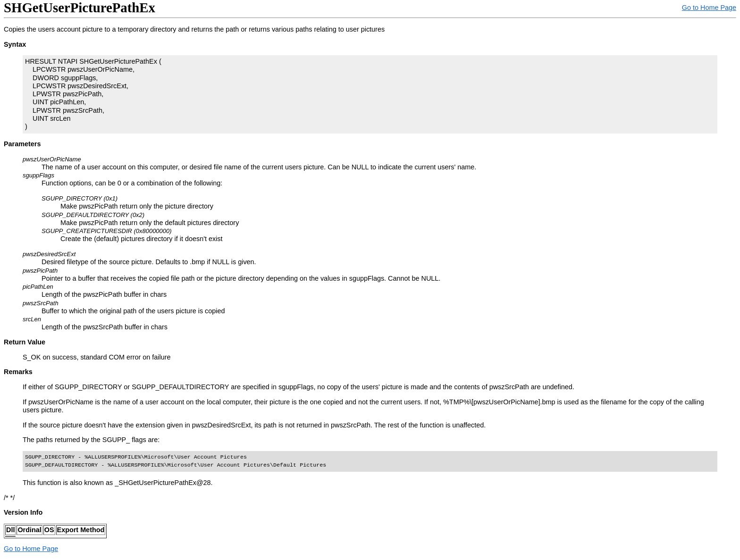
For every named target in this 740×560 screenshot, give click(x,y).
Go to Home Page (709, 8)
